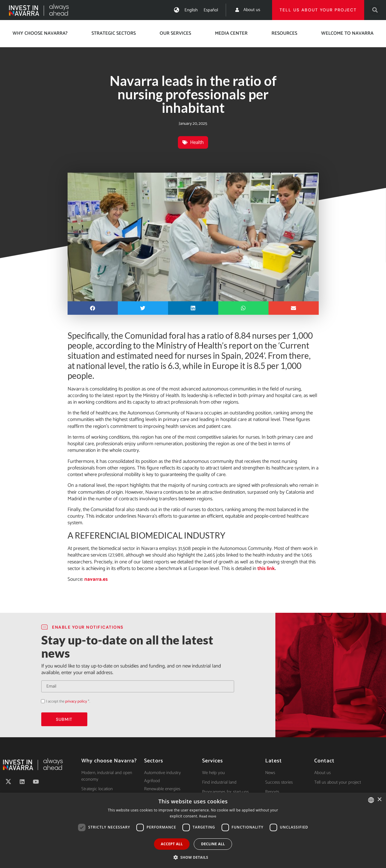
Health (197, 142)
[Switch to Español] (211, 10)
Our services (175, 33)
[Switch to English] (191, 10)
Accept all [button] (172, 844)
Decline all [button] (213, 844)
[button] (375, 10)
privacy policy (76, 701)
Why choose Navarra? (40, 33)
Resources (284, 33)
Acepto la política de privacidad (41, 701)
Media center (231, 33)
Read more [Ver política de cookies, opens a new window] (208, 816)
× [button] (379, 800)
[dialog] (193, 830)
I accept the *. (68, 701)
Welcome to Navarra (347, 33)
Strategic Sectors (114, 33)
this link (266, 568)
